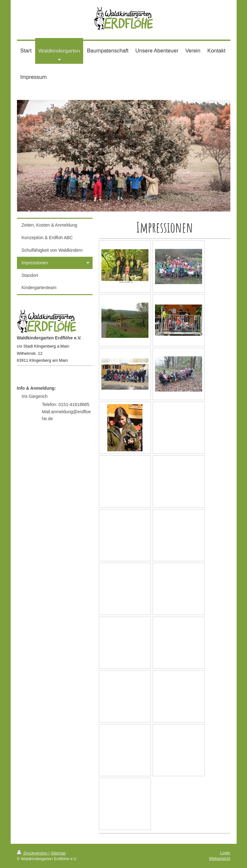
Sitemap (58, 853)
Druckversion (33, 853)
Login (225, 853)
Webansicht (220, 858)
